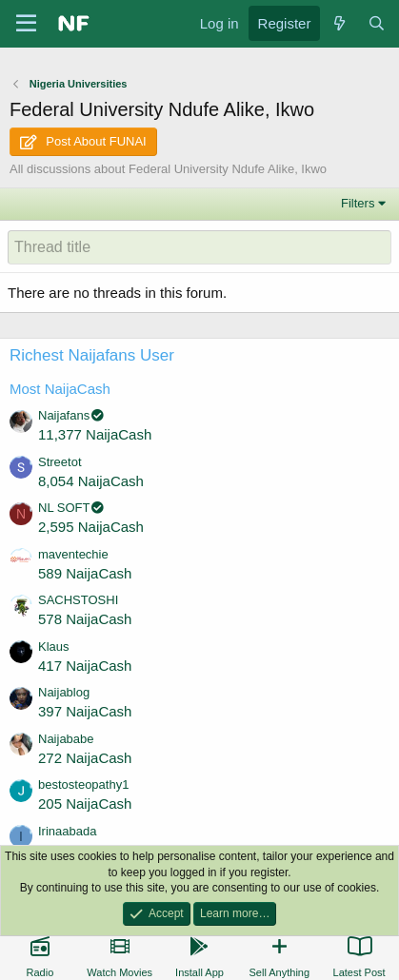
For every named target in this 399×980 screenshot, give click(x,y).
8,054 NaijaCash (91, 481)
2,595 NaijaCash (91, 527)
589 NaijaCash (85, 573)
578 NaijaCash (85, 619)
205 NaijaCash (85, 804)
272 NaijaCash (85, 758)
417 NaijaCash (85, 666)
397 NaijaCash (85, 711)
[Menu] (26, 24)
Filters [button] (358, 203)
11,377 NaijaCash (95, 434)
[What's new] (339, 23)
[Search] (377, 23)
